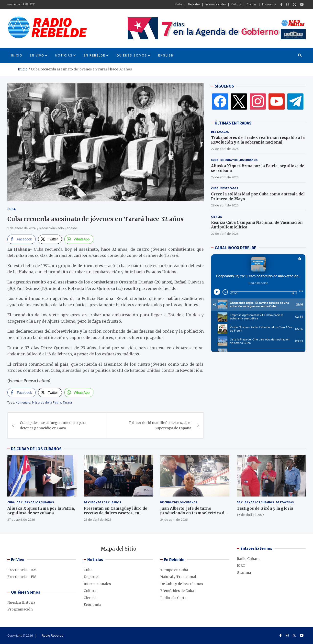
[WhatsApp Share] (79, 239)
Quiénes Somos (132, 55)
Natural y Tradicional (178, 577)
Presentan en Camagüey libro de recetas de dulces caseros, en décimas (116, 513)
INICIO (17, 55)
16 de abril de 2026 (250, 515)
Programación (20, 609)
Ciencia (252, 4)
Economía (269, 4)
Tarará (67, 402)
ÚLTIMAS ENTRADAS (233, 123)
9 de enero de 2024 (21, 228)
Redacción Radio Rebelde (58, 228)
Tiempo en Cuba (174, 570)
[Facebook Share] (22, 239)
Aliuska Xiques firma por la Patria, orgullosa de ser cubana (41, 511)
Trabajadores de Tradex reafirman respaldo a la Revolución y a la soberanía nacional (258, 140)
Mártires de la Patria (47, 402)
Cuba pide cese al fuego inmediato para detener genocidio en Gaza (53, 425)
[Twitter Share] (50, 239)
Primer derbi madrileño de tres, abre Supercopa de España (160, 425)
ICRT (241, 565)
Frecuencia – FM (22, 577)
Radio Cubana (249, 559)
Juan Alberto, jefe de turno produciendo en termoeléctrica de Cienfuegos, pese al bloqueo (193, 513)
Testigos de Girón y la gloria (265, 508)
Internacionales (216, 4)
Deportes (194, 4)
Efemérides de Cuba (177, 591)
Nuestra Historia (21, 602)
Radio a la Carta (173, 598)
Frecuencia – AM (22, 570)
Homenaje (23, 402)
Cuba (179, 4)
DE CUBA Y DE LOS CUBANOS (36, 449)
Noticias (64, 55)
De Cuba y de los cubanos (239, 160)
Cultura (236, 4)
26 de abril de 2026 (98, 520)
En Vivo (37, 55)
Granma (244, 573)
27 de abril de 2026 (225, 149)
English (166, 55)
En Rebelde (95, 55)
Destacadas (220, 132)
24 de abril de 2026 (174, 520)
